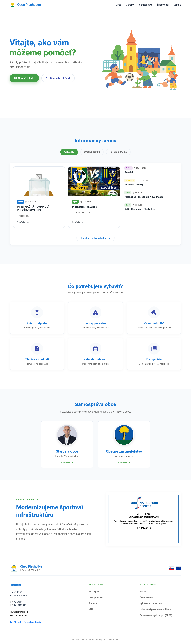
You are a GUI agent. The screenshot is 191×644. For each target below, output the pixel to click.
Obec (118, 5)
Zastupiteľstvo (96, 597)
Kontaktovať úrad (58, 78)
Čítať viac (23, 222)
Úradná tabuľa (24, 78)
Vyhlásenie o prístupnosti (152, 603)
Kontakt (177, 5)
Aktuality (69, 152)
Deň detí (129, 172)
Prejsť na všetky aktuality (96, 238)
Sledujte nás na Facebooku (26, 622)
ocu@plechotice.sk (19, 612)
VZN (91, 609)
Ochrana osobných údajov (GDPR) (156, 615)
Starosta (93, 603)
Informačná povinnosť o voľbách (155, 609)
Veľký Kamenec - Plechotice (140, 209)
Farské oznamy (118, 152)
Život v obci (163, 5)
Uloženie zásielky (134, 185)
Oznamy (130, 5)
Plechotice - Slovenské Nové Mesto (144, 197)
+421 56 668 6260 (18, 615)
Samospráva (145, 5)
